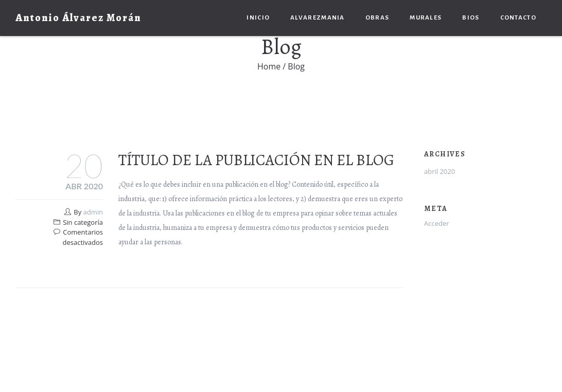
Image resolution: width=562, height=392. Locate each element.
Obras (377, 18)
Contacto (518, 18)
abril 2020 (440, 171)
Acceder (437, 223)
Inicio (258, 18)
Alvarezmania (318, 18)
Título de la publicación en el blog (256, 160)
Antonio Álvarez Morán (78, 18)
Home (269, 66)
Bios (471, 18)
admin (93, 212)
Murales (426, 18)
